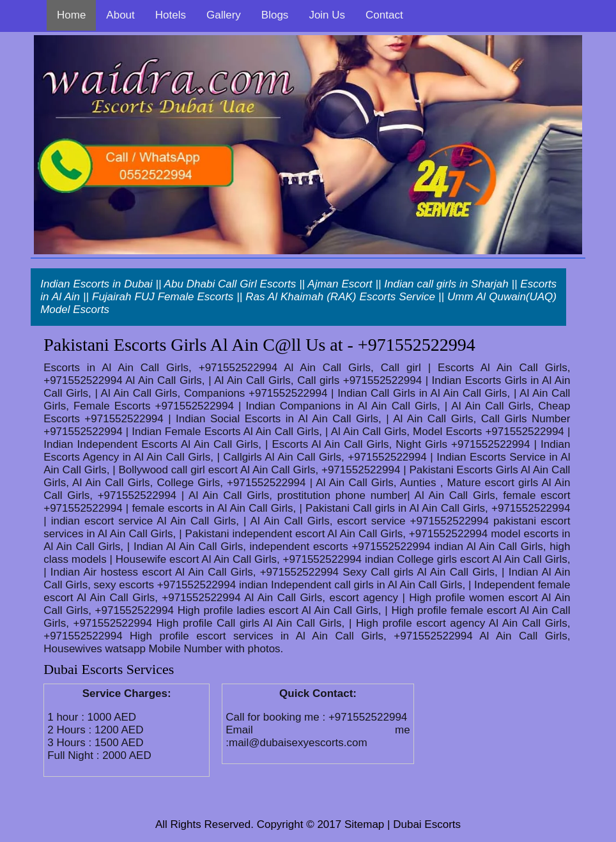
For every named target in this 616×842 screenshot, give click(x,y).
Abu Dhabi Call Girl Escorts (230, 284)
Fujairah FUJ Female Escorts (163, 297)
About (120, 15)
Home (71, 15)
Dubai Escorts (427, 824)
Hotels (171, 15)
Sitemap (364, 824)
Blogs (275, 15)
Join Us (327, 15)
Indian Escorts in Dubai (96, 284)
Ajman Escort (340, 284)
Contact (384, 15)
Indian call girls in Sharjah (446, 284)
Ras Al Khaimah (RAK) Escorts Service (340, 297)
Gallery (224, 15)
